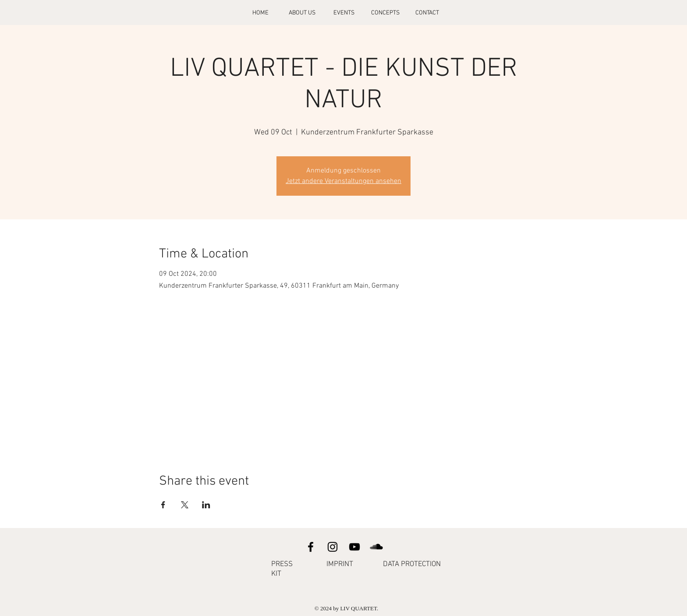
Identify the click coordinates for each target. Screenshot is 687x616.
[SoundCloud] (376, 547)
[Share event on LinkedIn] (206, 505)
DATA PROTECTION (412, 564)
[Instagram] (333, 547)
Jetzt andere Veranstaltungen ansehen (343, 181)
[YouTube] (354, 547)
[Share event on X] (185, 505)
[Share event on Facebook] (163, 505)
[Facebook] (311, 547)
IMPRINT (340, 564)
